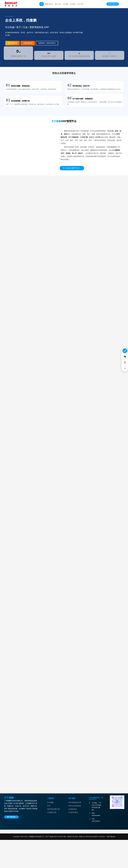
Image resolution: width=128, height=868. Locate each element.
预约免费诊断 (13, 43)
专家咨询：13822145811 (47, 43)
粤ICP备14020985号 (92, 865)
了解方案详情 (28, 43)
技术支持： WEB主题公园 (107, 865)
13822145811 (113, 4)
